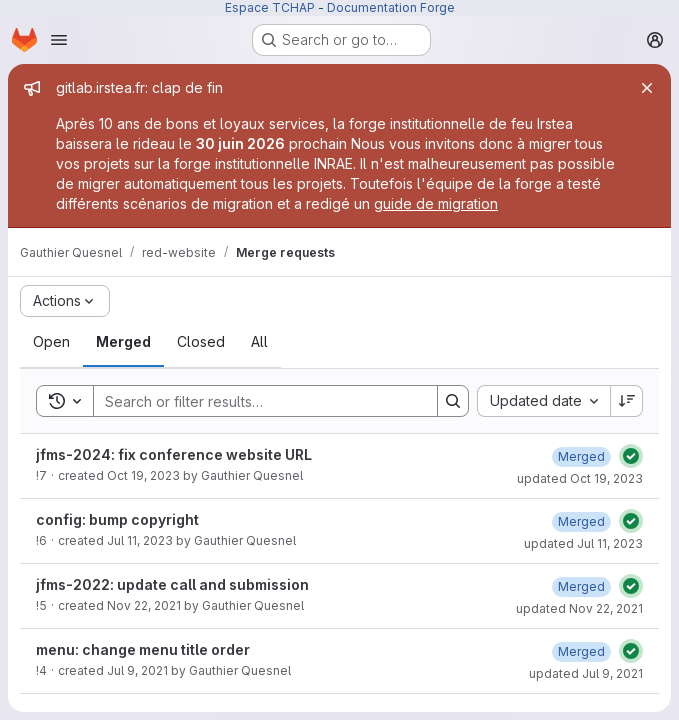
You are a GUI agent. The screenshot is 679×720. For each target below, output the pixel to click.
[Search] (255, 401)
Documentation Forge (391, 7)
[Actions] (65, 301)
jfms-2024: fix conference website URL (174, 454)
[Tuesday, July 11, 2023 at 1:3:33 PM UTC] (581, 521)
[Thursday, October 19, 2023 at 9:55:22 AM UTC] (581, 456)
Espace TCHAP (270, 7)
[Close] (647, 88)
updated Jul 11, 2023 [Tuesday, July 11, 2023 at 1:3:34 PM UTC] (583, 543)
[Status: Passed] (631, 456)
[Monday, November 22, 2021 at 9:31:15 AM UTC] (581, 586)
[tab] (51, 342)
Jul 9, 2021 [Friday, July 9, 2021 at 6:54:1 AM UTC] (137, 670)
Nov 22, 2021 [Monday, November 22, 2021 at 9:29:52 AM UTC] (144, 605)
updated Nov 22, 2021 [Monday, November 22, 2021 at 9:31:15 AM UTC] (579, 608)
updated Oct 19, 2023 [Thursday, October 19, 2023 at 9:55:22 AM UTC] (580, 478)
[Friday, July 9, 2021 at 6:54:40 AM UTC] (581, 651)
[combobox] (543, 401)
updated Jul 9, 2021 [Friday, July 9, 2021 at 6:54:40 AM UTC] (586, 673)
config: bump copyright (117, 519)
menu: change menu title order (143, 649)
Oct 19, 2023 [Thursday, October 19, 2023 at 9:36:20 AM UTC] (143, 475)
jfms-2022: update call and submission (172, 584)
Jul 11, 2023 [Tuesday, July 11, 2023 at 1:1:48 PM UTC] (140, 540)
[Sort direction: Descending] (627, 401)
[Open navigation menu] (59, 40)
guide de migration (436, 203)
